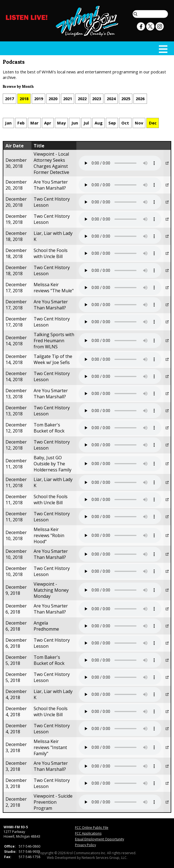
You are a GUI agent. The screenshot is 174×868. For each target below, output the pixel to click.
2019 (39, 99)
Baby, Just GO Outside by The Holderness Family (53, 464)
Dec (153, 123)
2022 (82, 99)
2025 (126, 99)
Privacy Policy (85, 845)
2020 (53, 99)
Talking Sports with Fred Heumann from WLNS (54, 341)
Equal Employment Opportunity (100, 839)
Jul (86, 123)
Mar (34, 123)
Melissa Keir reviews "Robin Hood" (49, 535)
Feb (21, 123)
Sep (112, 123)
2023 (97, 99)
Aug (99, 123)
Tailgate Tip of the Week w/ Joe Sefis (53, 359)
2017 (9, 99)
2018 (24, 99)
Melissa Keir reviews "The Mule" (54, 288)
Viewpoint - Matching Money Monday (51, 590)
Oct (125, 123)
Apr (48, 123)
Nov (139, 123)
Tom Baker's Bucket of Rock (49, 428)
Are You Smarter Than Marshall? (51, 185)
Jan (8, 123)
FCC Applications (88, 833)
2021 (68, 99)
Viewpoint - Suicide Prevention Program (53, 802)
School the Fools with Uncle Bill (51, 253)
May (61, 123)
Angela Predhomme (46, 626)
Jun (75, 123)
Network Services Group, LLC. (105, 858)
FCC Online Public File (92, 828)
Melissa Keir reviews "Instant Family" (50, 747)
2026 (140, 99)
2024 (111, 99)
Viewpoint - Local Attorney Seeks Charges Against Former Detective (51, 163)
